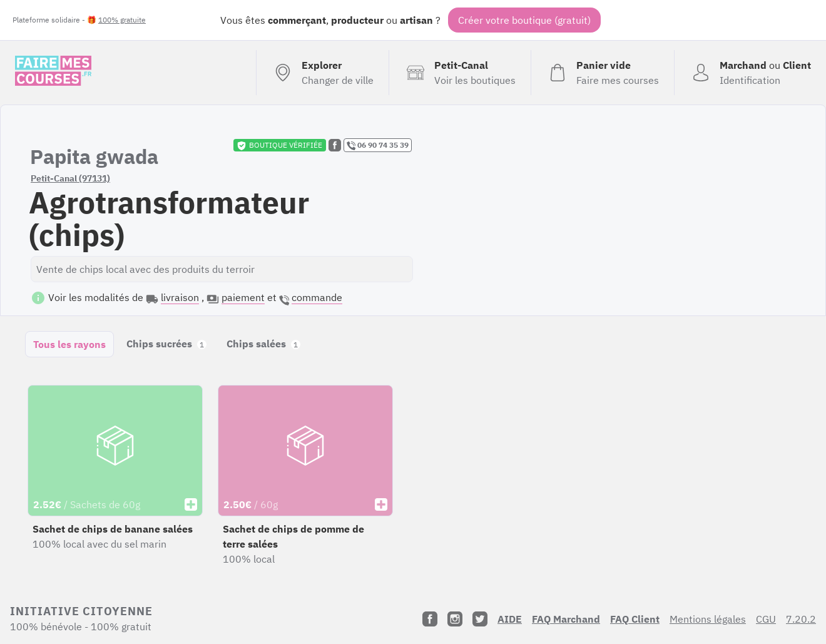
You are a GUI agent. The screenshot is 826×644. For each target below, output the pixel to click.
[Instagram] (455, 619)
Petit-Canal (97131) (70, 178)
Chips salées (263, 344)
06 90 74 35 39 (378, 145)
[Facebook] (430, 619)
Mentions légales (708, 619)
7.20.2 (801, 619)
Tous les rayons (69, 344)
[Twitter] (480, 619)
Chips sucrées (166, 344)
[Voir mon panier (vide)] (602, 73)
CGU (766, 619)
